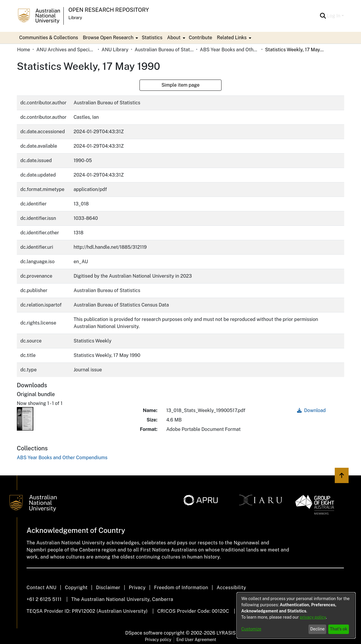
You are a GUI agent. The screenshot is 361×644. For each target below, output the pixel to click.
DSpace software (144, 633)
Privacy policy (158, 640)
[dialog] (296, 615)
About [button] (174, 38)
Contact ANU (41, 588)
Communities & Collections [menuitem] (49, 38)
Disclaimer (108, 588)
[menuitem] (110, 38)
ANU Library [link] (115, 50)
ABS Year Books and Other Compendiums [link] (229, 50)
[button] (323, 16)
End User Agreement (196, 640)
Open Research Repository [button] (109, 10)
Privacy (137, 588)
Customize (251, 629)
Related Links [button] (232, 38)
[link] (62, 458)
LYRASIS (226, 633)
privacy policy (313, 617)
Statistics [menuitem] (152, 38)
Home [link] (24, 50)
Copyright (76, 588)
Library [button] (75, 18)
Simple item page (180, 85)
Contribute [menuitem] (200, 38)
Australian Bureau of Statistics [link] (164, 50)
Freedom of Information (181, 588)
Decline (317, 629)
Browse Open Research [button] (108, 38)
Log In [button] (334, 16)
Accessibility (231, 588)
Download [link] (311, 410)
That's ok (339, 629)
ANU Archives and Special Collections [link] (66, 50)
